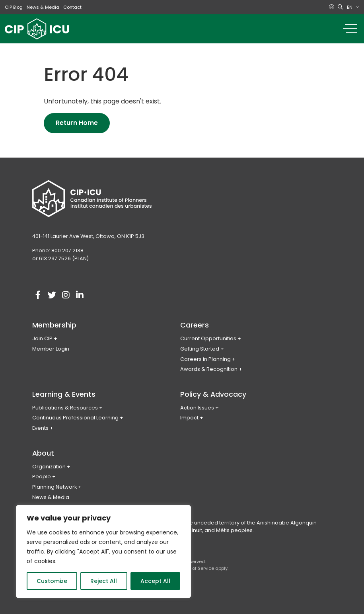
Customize (52, 581)
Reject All (104, 581)
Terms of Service (196, 568)
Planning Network (55, 487)
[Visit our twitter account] (52, 295)
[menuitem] (353, 7)
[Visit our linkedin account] (80, 295)
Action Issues (197, 408)
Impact (189, 418)
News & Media (43, 7)
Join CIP (42, 338)
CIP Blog (14, 7)
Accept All (155, 581)
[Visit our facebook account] (38, 295)
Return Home (77, 123)
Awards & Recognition (209, 369)
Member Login (51, 349)
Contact (72, 7)
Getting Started (200, 349)
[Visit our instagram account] (66, 295)
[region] (103, 552)
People (42, 477)
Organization (49, 467)
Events (40, 428)
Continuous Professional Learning (75, 418)
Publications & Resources (65, 408)
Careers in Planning (205, 359)
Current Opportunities (208, 338)
